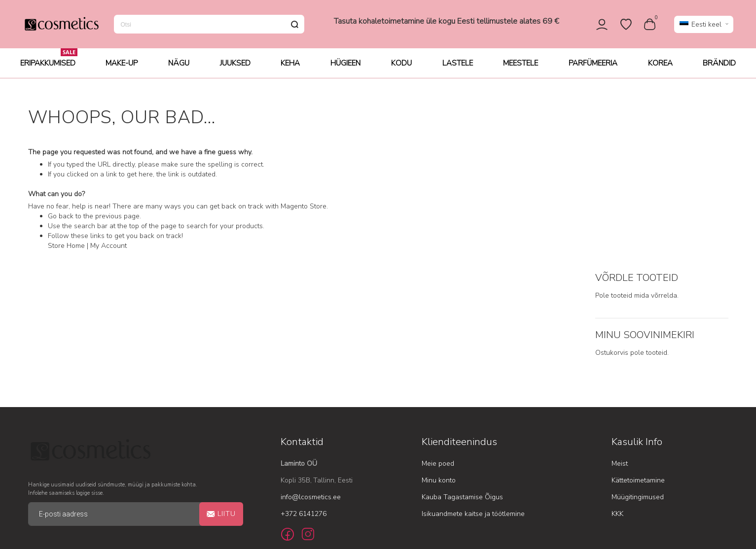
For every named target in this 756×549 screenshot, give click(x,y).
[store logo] (61, 26)
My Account (108, 249)
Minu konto (439, 376)
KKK (617, 410)
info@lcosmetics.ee (311, 393)
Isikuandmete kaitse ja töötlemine (473, 410)
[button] (704, 26)
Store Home (66, 249)
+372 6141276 (304, 410)
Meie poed (438, 360)
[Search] (295, 26)
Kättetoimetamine (638, 376)
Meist (620, 360)
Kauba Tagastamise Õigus (462, 393)
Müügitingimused (638, 393)
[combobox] (209, 26)
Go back (61, 219)
